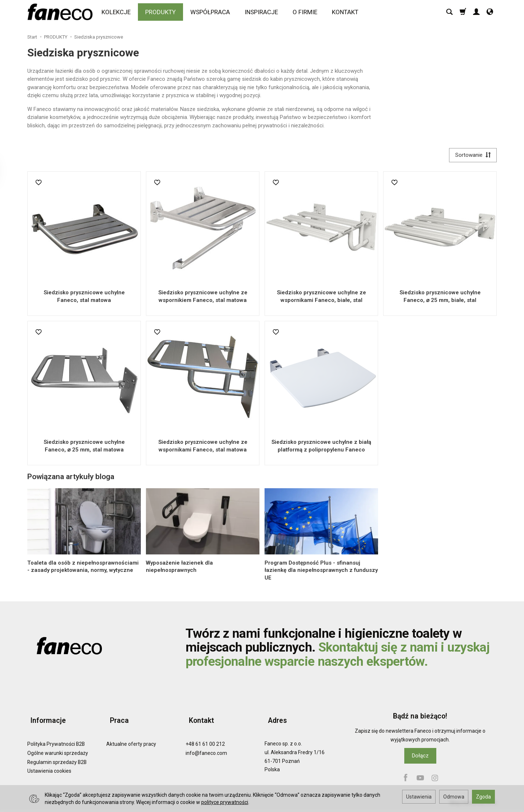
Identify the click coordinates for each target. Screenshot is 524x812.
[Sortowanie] (471, 156)
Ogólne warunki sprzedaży (58, 746)
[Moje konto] (476, 13)
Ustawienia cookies (49, 764)
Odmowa (454, 797)
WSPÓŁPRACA (212, 13)
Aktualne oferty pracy (131, 737)
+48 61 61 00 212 (205, 737)
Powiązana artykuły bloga (71, 478)
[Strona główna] (62, 13)
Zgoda (483, 797)
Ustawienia (419, 797)
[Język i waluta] (490, 13)
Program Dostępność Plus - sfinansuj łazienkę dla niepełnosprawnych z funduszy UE (321, 572)
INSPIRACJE (263, 13)
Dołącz (420, 757)
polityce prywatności (225, 802)
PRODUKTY (163, 13)
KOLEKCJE (118, 13)
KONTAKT (347, 13)
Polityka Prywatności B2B (56, 737)
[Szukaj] (449, 13)
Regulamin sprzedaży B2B (57, 755)
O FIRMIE (307, 13)
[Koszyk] (463, 13)
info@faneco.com (206, 746)
